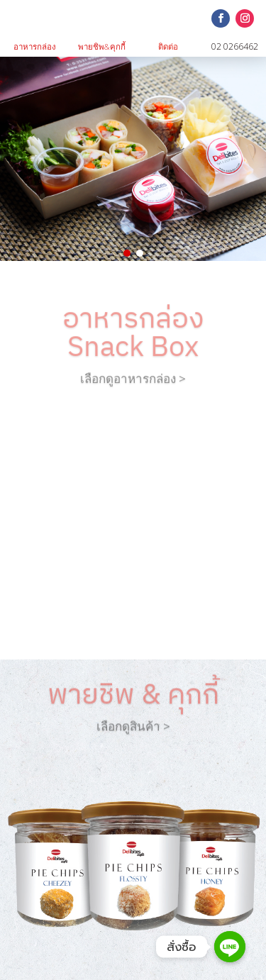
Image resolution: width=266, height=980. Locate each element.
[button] (127, 253)
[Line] (230, 947)
